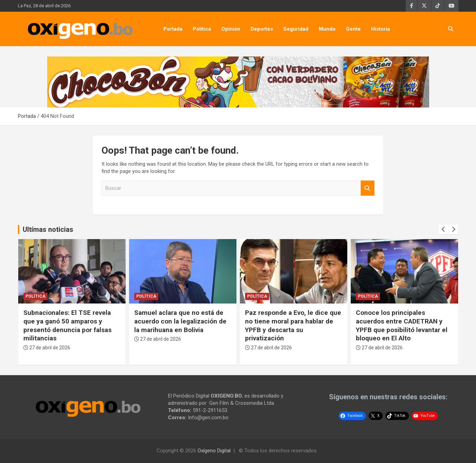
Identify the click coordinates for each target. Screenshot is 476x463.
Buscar (368, 188)
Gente (353, 29)
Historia (380, 29)
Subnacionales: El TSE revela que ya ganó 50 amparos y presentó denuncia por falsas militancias (67, 325)
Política (202, 29)
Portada (173, 29)
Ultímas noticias (48, 229)
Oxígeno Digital (214, 451)
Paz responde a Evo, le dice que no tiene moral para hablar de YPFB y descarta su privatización (293, 325)
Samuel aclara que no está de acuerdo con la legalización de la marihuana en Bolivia (180, 321)
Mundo (327, 29)
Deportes (262, 29)
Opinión (231, 29)
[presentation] (444, 229)
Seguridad (296, 29)
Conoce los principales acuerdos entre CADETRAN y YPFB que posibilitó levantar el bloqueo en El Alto (402, 325)
